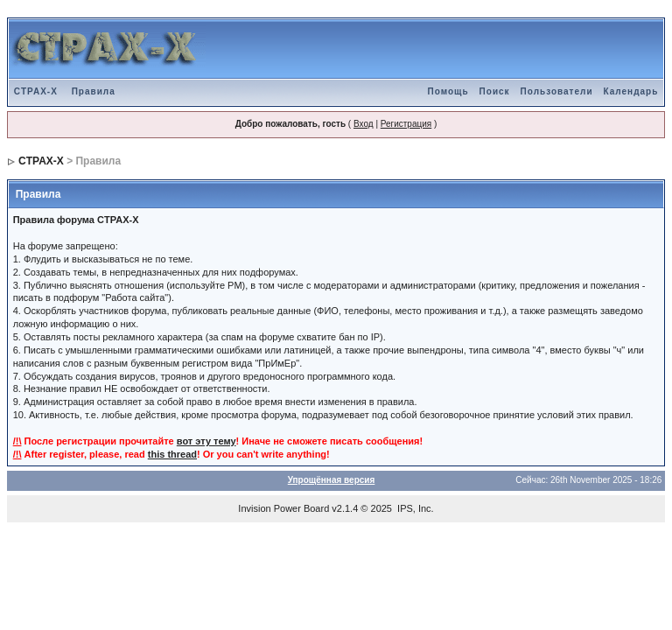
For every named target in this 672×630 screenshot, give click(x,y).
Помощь (448, 91)
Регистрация (406, 124)
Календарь (631, 91)
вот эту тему (206, 441)
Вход (364, 124)
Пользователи (557, 91)
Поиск (495, 91)
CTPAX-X (36, 91)
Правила (94, 91)
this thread (172, 454)
